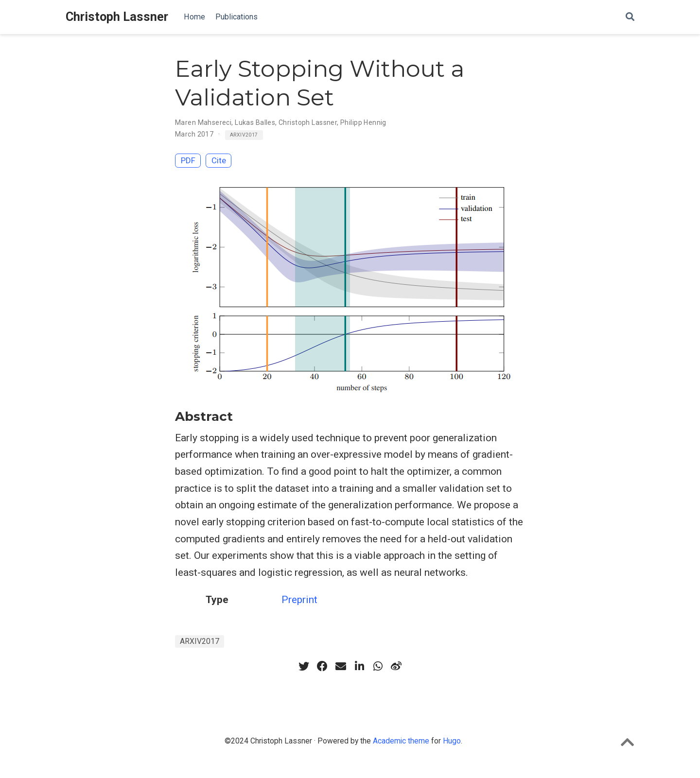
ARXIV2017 (244, 135)
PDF (188, 160)
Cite (219, 160)
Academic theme (401, 741)
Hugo (452, 741)
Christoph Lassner (117, 17)
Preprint (299, 600)
